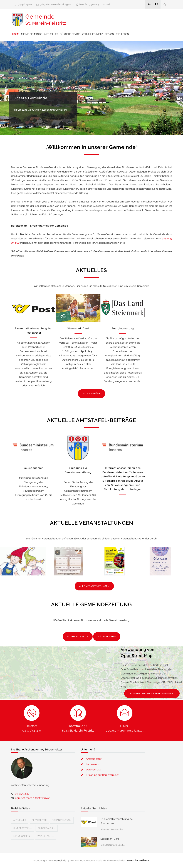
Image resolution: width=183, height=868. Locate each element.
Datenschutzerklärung (138, 861)
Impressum (92, 764)
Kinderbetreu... (23, 828)
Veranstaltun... (62, 820)
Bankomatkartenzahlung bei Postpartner (117, 821)
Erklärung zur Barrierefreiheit (103, 775)
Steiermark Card (78, 328)
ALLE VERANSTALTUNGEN (94, 586)
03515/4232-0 (24, 4)
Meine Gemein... (23, 836)
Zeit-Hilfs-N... (46, 836)
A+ (149, 4)
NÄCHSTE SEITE (107, 637)
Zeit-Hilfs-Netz (92, 34)
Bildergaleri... (47, 828)
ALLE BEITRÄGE (91, 394)
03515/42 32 (22, 794)
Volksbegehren (33, 468)
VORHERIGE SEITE (78, 637)
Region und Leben (117, 34)
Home (16, 34)
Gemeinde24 (61, 861)
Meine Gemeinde (32, 34)
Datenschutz (93, 770)
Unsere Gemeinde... (32, 98)
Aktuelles (51, 34)
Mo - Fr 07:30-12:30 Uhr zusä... (96, 4)
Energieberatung (123, 328)
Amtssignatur (94, 759)
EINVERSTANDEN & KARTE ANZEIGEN (152, 694)
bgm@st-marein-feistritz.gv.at (32, 798)
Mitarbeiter (39, 820)
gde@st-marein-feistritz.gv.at (56, 4)
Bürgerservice (70, 34)
